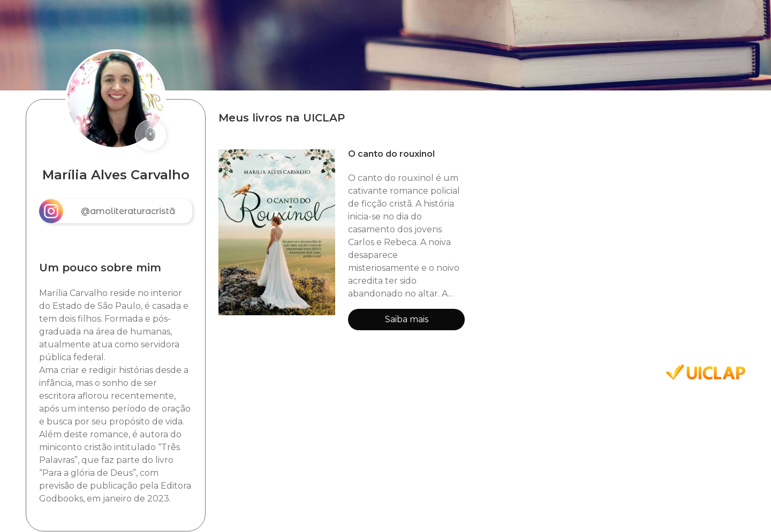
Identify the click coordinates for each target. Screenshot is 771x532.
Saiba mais (407, 319)
